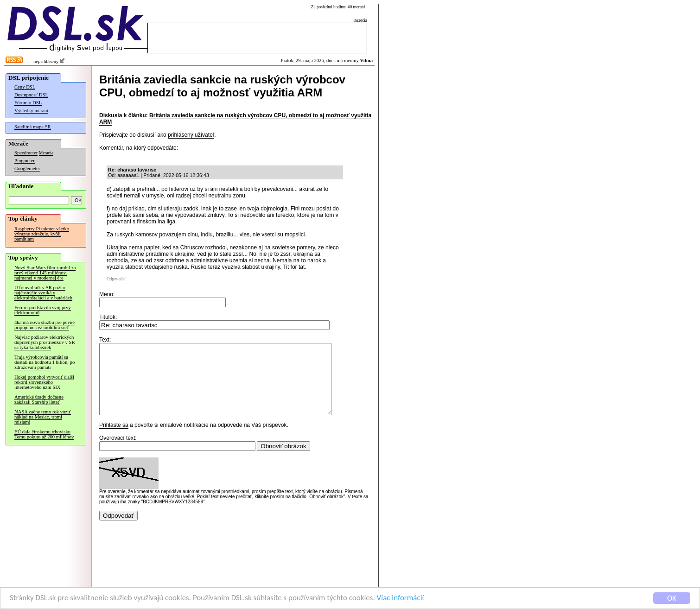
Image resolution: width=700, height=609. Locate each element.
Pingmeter (25, 161)
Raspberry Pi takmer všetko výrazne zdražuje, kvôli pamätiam (42, 234)
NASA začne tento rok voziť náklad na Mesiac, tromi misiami (43, 417)
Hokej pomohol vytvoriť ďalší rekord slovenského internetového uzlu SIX (44, 382)
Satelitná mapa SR (33, 127)
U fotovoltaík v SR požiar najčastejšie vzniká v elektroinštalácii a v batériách (43, 293)
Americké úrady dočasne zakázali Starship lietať (39, 400)
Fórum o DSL (28, 103)
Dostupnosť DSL (31, 95)
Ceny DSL (25, 87)
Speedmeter (26, 153)
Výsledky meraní (31, 111)
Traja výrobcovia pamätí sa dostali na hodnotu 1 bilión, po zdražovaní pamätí (45, 362)
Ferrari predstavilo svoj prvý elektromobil (43, 310)
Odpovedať (116, 279)
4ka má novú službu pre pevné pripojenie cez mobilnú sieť (45, 325)
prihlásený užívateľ (191, 135)
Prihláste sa (114, 439)
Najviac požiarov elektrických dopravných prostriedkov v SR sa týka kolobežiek (45, 342)
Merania (46, 153)
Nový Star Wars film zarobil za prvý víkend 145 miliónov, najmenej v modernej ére (45, 273)
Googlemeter (27, 168)
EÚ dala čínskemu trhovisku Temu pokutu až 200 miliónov (44, 434)
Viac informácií (401, 599)
